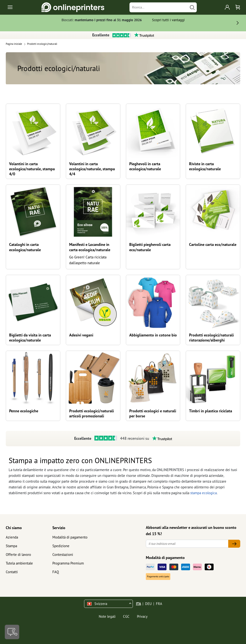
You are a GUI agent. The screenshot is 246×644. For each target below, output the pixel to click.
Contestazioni (63, 555)
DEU (148, 604)
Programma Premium (68, 563)
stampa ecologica (203, 493)
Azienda (12, 537)
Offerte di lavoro (18, 555)
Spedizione (61, 546)
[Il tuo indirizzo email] (187, 544)
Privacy (142, 616)
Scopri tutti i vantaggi (168, 20)
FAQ (56, 572)
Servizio (59, 528)
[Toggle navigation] (10, 7)
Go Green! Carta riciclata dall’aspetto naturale (88, 260)
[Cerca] (192, 7)
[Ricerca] (159, 7)
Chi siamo (14, 528)
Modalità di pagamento (70, 537)
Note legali (107, 616)
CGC (126, 616)
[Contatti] (12, 632)
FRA (159, 604)
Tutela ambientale (19, 563)
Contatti (12, 572)
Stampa (11, 546)
